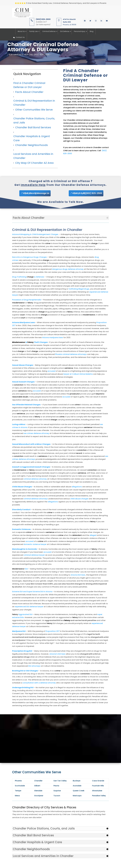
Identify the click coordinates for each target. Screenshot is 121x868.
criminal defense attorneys (36, 499)
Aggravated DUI (22, 614)
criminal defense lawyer (34, 555)
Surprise (57, 791)
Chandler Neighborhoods (31, 145)
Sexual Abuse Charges (23, 365)
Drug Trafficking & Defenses (28, 277)
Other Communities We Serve (34, 110)
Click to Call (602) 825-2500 (87, 193)
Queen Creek (79, 791)
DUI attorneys (34, 666)
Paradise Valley (99, 796)
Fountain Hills (98, 786)
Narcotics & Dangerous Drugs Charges (29, 257)
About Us (21, 31)
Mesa (17, 796)
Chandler (38, 781)
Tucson (57, 796)
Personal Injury (80, 31)
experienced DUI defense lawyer (29, 607)
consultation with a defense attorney (39, 683)
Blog (92, 31)
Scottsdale (20, 786)
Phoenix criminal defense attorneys (71, 354)
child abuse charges (79, 499)
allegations (77, 487)
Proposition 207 (53, 631)
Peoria (56, 786)
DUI (20, 569)
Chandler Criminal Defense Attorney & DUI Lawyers (43, 47)
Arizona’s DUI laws (57, 654)
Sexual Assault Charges (23, 382)
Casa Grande (98, 781)
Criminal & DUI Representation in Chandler (34, 103)
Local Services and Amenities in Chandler (33, 156)
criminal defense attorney (35, 479)
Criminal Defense (49, 31)
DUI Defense (65, 31)
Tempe (18, 791)
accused (51, 371)
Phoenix (18, 781)
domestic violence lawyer (35, 544)
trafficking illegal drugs (79, 289)
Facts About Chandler (29, 92)
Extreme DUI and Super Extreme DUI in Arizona (32, 592)
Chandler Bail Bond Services (33, 127)
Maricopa (77, 796)
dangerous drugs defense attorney (68, 269)
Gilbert (37, 786)
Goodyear (39, 796)
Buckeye (77, 781)
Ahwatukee (97, 791)
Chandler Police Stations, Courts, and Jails (34, 121)
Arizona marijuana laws (53, 337)
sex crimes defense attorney (36, 433)
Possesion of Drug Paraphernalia (27, 300)
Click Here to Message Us (36, 193)
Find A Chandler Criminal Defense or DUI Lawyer (29, 85)
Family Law (33, 31)
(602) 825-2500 (43, 19)
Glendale (38, 791)
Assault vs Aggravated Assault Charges (31, 467)
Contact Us (19, 37)
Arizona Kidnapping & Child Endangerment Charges (35, 234)
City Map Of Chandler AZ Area (34, 163)
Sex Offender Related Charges (26, 405)
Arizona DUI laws (78, 575)
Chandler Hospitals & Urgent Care (32, 138)
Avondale (77, 786)
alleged (93, 535)
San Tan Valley (60, 781)
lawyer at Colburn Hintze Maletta (78, 374)
